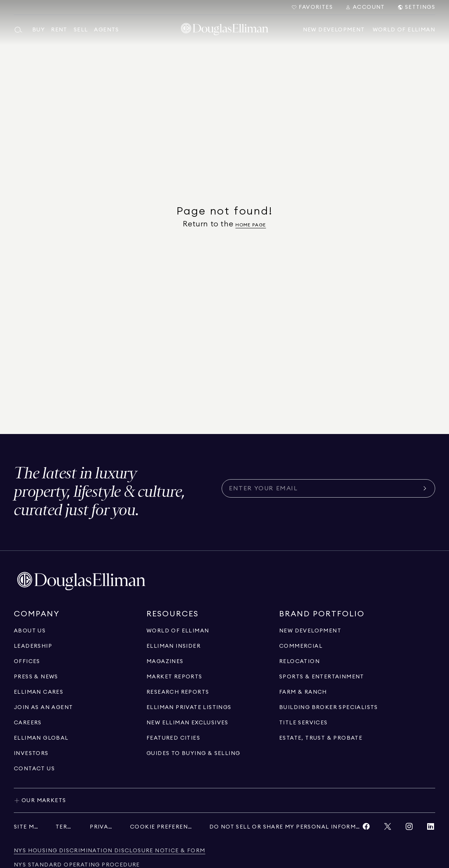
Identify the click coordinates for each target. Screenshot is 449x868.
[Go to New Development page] (310, 631)
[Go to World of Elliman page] (178, 631)
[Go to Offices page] (27, 662)
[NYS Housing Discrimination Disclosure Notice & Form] (109, 851)
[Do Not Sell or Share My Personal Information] (285, 827)
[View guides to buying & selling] (193, 753)
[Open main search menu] (20, 30)
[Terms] (65, 827)
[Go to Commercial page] (301, 646)
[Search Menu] (365, 7)
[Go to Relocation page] (299, 662)
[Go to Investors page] (31, 753)
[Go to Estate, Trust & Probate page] (321, 738)
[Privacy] (102, 827)
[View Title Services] (303, 723)
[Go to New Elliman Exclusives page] (187, 723)
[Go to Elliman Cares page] (39, 692)
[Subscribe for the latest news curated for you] (324, 488)
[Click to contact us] (34, 769)
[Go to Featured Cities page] (173, 738)
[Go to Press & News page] (36, 677)
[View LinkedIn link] (431, 828)
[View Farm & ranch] (303, 692)
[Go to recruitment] (43, 708)
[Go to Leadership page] (33, 646)
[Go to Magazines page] (165, 662)
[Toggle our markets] (224, 800)
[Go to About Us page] (30, 631)
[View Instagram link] (409, 828)
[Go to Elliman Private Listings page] (189, 708)
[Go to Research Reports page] (178, 692)
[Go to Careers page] (28, 723)
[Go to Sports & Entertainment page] (322, 677)
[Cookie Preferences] (162, 827)
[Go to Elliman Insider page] (174, 646)
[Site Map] (27, 827)
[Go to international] (41, 738)
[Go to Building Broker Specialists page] (329, 708)
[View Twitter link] (388, 828)
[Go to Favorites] (312, 7)
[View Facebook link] (366, 828)
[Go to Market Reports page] (174, 677)
